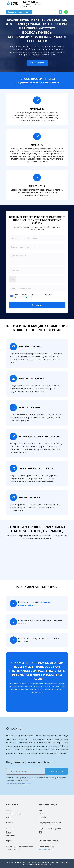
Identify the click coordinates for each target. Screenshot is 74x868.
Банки (41, 810)
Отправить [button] (37, 305)
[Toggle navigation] (67, 4)
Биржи (9, 832)
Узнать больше (37, 63)
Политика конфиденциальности (19, 784)
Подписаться (57, 771)
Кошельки (10, 829)
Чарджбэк (43, 817)
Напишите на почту (46, 848)
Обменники (11, 835)
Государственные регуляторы (50, 829)
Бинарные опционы (14, 814)
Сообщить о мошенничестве (19, 12)
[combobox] (12, 279)
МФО (41, 814)
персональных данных (22, 297)
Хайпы (9, 817)
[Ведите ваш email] (37, 771)
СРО (40, 832)
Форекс (9, 810)
